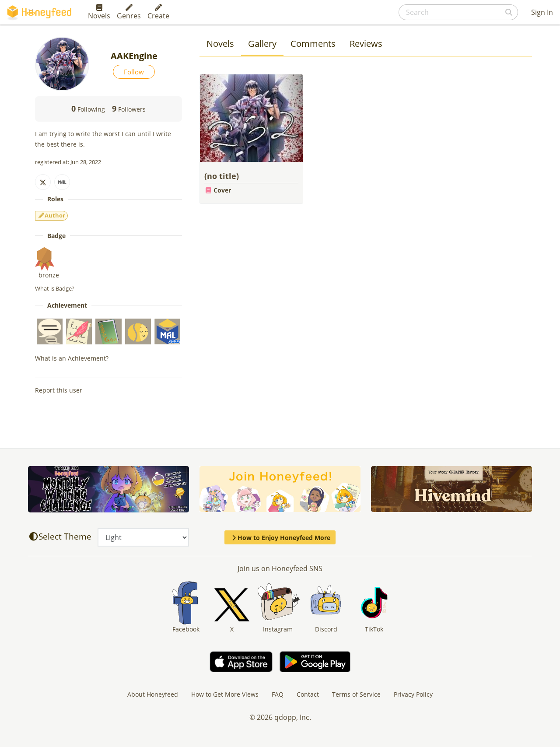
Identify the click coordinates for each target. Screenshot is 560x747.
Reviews (366, 44)
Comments (313, 44)
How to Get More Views (225, 694)
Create (158, 12)
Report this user (59, 390)
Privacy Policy (413, 694)
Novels (99, 12)
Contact (308, 694)
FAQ (278, 694)
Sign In (542, 12)
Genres (129, 12)
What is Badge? (55, 288)
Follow (134, 72)
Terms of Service (356, 694)
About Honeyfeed (153, 694)
